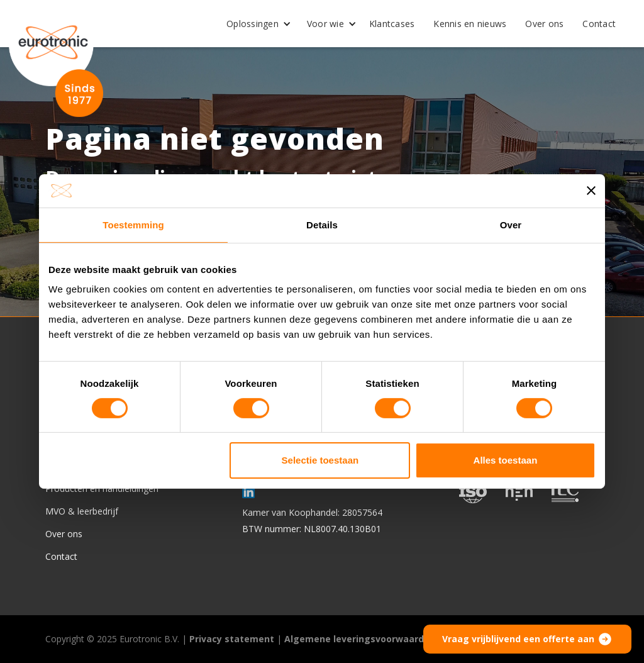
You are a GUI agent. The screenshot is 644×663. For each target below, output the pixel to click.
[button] (254, 24)
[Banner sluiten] (591, 191)
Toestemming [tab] (133, 224)
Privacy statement (232, 639)
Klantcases (392, 24)
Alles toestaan (506, 460)
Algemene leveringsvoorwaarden (360, 639)
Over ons (544, 24)
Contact (599, 24)
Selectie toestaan (320, 460)
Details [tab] (322, 224)
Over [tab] (511, 224)
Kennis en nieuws (470, 24)
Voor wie (325, 24)
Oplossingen (253, 24)
